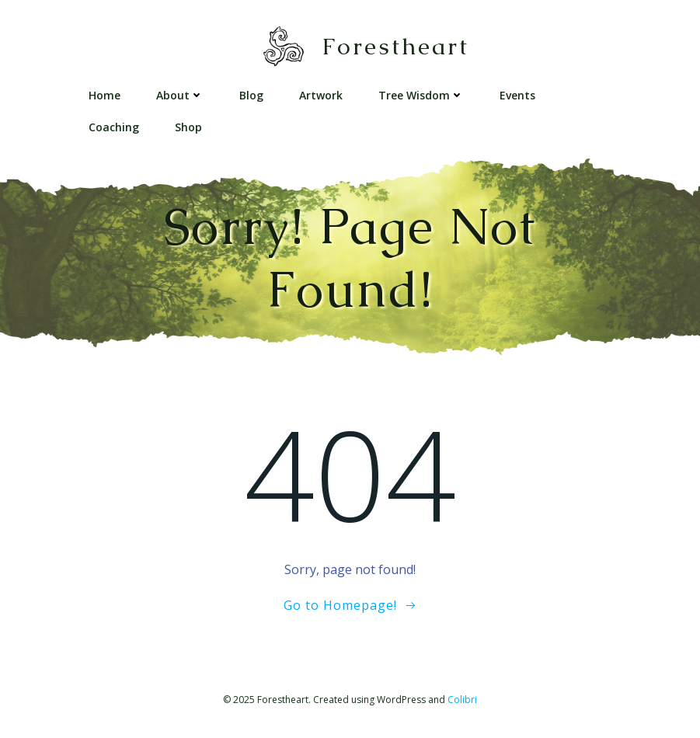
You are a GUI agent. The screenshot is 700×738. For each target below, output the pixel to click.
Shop (188, 127)
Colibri (462, 700)
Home (104, 95)
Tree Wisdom (421, 95)
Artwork (321, 95)
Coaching (114, 127)
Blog (251, 95)
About (180, 95)
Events (517, 95)
